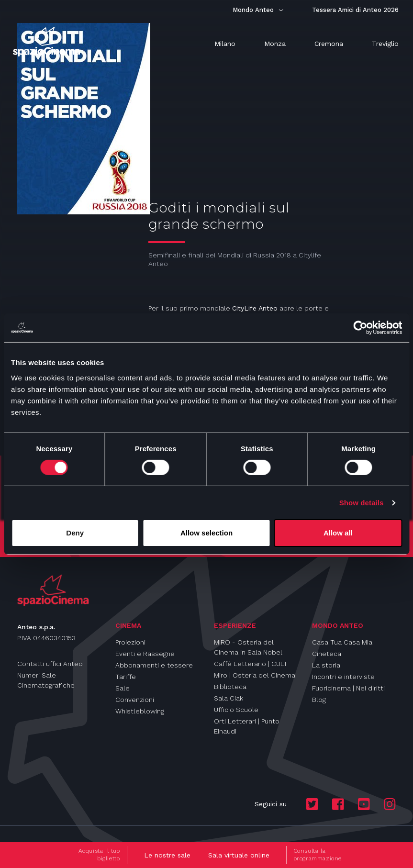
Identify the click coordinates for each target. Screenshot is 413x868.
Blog (319, 700)
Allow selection (206, 533)
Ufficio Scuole (236, 710)
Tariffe (126, 677)
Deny (75, 533)
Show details (362, 503)
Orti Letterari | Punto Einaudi (247, 726)
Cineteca (327, 654)
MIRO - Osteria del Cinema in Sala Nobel (248, 647)
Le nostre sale (167, 855)
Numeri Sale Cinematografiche (46, 680)
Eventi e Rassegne (145, 654)
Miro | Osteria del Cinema (255, 675)
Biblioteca (230, 687)
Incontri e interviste (343, 677)
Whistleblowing (140, 711)
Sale (123, 688)
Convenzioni (135, 700)
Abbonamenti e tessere (154, 665)
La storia (326, 665)
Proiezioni (130, 642)
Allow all (338, 533)
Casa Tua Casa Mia (342, 642)
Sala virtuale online (239, 855)
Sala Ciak (229, 698)
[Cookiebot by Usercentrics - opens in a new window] (360, 328)
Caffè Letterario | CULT (251, 664)
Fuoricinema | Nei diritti (348, 688)
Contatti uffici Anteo (50, 664)
